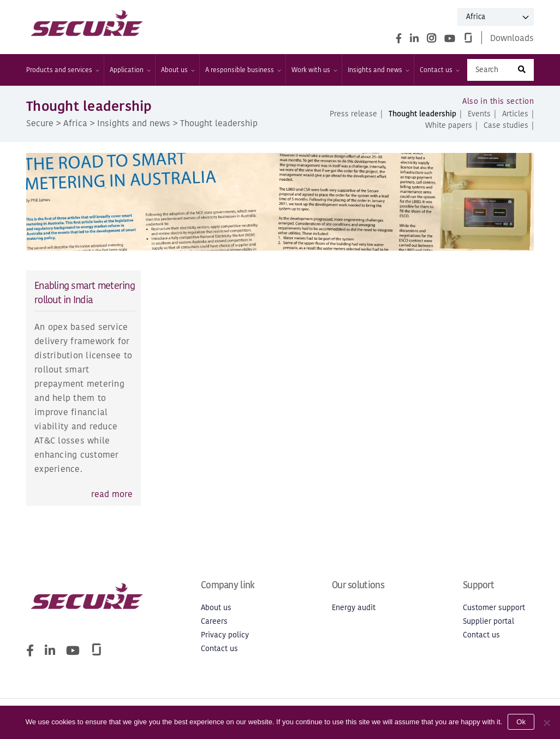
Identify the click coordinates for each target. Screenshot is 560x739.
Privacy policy (225, 635)
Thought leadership (422, 114)
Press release (353, 114)
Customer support (494, 608)
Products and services (62, 70)
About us (177, 70)
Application (130, 70)
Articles (515, 114)
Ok (521, 722)
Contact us (439, 70)
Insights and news (378, 70)
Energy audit (354, 608)
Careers (214, 621)
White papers (449, 125)
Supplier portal (488, 621)
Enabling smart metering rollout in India (85, 292)
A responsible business (243, 70)
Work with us (314, 70)
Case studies (506, 125)
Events (479, 114)
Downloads (512, 38)
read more (112, 494)
